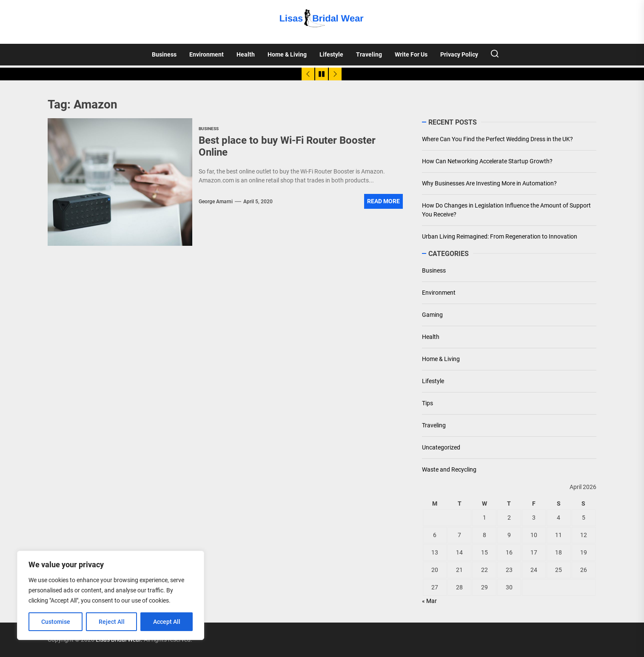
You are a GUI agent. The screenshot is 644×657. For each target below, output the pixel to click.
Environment (207, 54)
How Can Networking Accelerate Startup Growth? (487, 161)
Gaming (432, 315)
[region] (111, 595)
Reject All (112, 622)
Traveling (369, 54)
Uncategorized (441, 447)
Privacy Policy (459, 54)
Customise (56, 622)
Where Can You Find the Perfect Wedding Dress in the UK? (497, 139)
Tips (427, 403)
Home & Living (287, 54)
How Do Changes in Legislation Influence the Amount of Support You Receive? (506, 210)
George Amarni (216, 202)
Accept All (167, 622)
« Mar (429, 601)
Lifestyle (331, 54)
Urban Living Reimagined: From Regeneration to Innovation (500, 236)
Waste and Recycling (449, 469)
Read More (383, 201)
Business (164, 54)
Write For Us (411, 54)
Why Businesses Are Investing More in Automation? (489, 183)
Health (246, 54)
